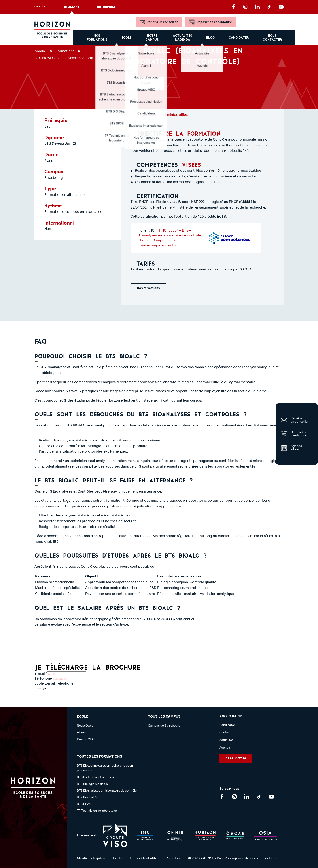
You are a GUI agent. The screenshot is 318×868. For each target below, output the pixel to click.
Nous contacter (272, 38)
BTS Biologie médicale (92, 784)
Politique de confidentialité (135, 858)
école (83, 717)
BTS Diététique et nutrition (95, 777)
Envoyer (41, 689)
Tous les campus (164, 717)
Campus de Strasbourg (164, 726)
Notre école (85, 726)
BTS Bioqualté (87, 798)
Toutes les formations (99, 757)
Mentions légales (91, 858)
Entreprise (106, 7)
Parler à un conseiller (162, 22)
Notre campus (152, 38)
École (126, 38)
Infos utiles (179, 115)
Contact (225, 733)
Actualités (226, 740)
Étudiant (72, 7)
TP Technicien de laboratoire (97, 811)
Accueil (41, 51)
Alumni (82, 732)
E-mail (41, 674)
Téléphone (43, 679)
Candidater (239, 38)
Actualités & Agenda (183, 38)
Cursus (147, 115)
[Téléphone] (71, 679)
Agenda (225, 748)
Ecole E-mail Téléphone (54, 684)
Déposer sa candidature (214, 22)
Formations (65, 51)
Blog (210, 38)
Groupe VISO (86, 739)
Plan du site (175, 858)
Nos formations (97, 38)
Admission (161, 115)
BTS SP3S (84, 804)
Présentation (131, 115)
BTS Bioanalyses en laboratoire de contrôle (107, 791)
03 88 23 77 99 (236, 759)
